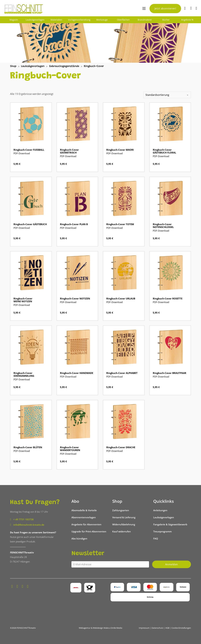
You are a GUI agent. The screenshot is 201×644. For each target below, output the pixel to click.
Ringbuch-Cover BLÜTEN (28, 447)
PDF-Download (22, 153)
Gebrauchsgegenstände (64, 66)
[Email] (110, 564)
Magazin (14, 20)
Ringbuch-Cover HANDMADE (77, 373)
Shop (13, 66)
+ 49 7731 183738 (23, 519)
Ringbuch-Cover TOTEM (120, 224)
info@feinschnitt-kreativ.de (29, 525)
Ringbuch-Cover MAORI (120, 150)
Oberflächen (123, 20)
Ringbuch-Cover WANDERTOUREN (70, 449)
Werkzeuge (102, 20)
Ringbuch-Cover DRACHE (121, 447)
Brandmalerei (145, 20)
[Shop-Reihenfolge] (167, 95)
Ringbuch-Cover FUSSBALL (29, 150)
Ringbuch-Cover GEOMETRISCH (69, 151)
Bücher (166, 20)
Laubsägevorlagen (35, 20)
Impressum (144, 628)
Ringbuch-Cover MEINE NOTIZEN (23, 300)
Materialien (56, 20)
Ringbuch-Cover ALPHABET (122, 373)
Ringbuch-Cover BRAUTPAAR (170, 373)
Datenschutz (157, 628)
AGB (167, 628)
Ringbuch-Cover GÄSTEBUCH (30, 224)
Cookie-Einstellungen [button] (181, 628)
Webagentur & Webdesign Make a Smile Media (100, 628)
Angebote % (187, 20)
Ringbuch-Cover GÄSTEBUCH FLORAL (164, 151)
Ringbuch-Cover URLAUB (121, 298)
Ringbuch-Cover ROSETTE (168, 298)
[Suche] (185, 9)
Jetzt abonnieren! (165, 8)
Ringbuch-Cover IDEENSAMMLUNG (24, 374)
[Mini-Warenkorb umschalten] (191, 8)
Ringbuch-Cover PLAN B (74, 224)
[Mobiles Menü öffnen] (144, 8)
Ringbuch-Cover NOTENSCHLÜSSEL (163, 226)
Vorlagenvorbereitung (79, 20)
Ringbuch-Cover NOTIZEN (75, 298)
